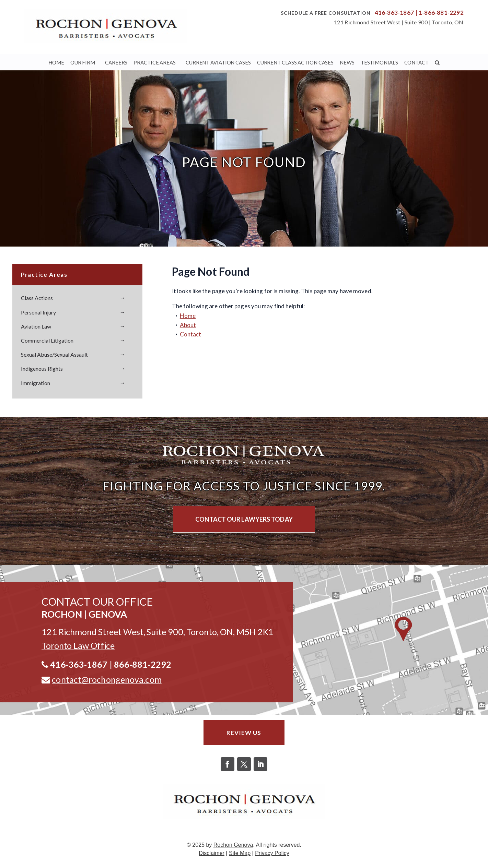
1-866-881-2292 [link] (441, 13)
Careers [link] (116, 62)
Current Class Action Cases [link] (295, 62)
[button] (228, 766)
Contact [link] (416, 62)
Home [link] (56, 62)
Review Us (244, 733)
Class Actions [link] (37, 298)
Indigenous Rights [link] (42, 368)
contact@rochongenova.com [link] (107, 679)
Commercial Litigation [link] (47, 340)
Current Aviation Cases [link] (218, 62)
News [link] (347, 62)
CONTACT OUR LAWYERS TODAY (244, 519)
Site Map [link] (240, 855)
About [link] (188, 325)
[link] (106, 26)
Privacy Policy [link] (272, 855)
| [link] (416, 13)
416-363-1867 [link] (394, 13)
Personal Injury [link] (38, 312)
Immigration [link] (36, 383)
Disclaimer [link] (212, 855)
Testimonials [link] (379, 62)
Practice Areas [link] (155, 62)
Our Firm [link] (83, 62)
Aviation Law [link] (36, 326)
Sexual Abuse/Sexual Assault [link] (54, 354)
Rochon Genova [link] (233, 847)
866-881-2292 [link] (143, 664)
